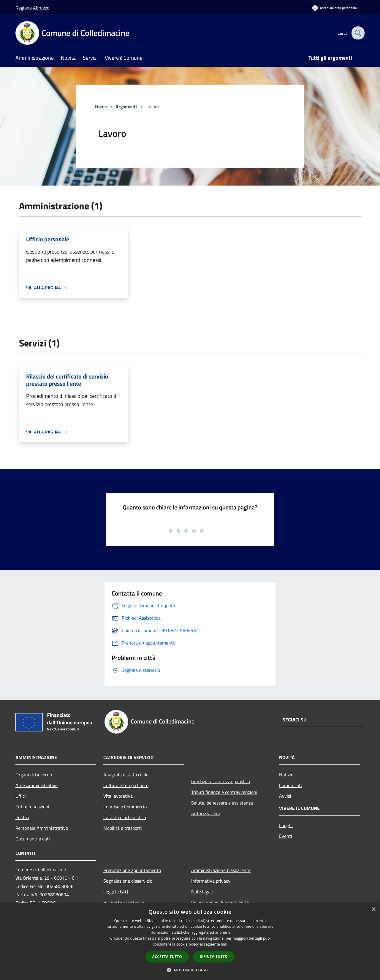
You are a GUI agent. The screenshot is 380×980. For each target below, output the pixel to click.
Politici (22, 817)
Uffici (21, 796)
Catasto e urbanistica (125, 817)
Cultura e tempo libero (126, 785)
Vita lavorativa (118, 796)
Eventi (286, 836)
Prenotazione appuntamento (132, 870)
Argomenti (126, 107)
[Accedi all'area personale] (335, 8)
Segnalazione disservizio (128, 881)
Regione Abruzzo (32, 8)
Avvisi (285, 796)
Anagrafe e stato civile (126, 775)
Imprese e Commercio (125, 807)
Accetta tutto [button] (167, 957)
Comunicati (290, 785)
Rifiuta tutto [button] (214, 956)
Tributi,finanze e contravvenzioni (224, 792)
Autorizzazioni (206, 813)
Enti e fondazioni (32, 807)
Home (101, 107)
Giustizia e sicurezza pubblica (221, 781)
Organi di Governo (34, 775)
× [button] (373, 909)
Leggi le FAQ (116, 892)
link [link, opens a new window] (224, 944)
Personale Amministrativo (42, 828)
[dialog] (190, 942)
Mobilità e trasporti (123, 828)
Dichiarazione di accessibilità (220, 902)
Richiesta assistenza (124, 902)
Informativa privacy (211, 881)
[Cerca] (357, 33)
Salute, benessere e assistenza (222, 803)
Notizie (286, 775)
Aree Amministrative (37, 785)
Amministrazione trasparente (221, 870)
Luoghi (286, 825)
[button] (190, 970)
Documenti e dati (33, 839)
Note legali (202, 892)
